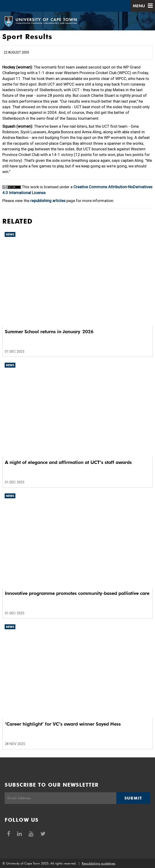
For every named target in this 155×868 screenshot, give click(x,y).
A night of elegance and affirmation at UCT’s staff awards (68, 462)
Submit (133, 798)
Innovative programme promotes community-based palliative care (77, 593)
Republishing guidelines (98, 863)
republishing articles (48, 201)
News (10, 234)
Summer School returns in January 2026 (49, 332)
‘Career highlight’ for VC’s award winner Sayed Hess (63, 724)
